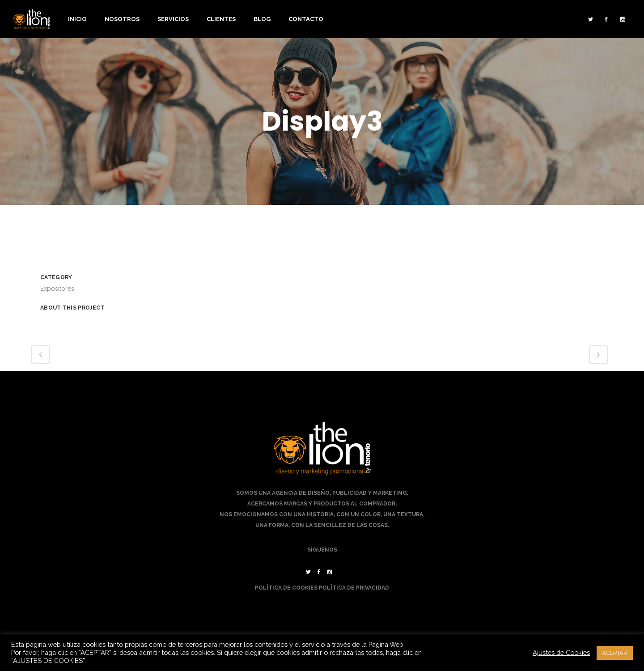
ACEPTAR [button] (615, 653)
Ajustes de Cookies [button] (561, 652)
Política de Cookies (286, 588)
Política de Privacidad (354, 588)
